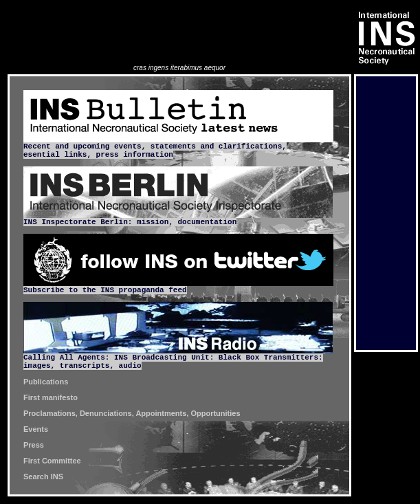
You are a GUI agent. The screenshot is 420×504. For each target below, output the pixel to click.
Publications (46, 382)
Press (34, 445)
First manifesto (51, 397)
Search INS (43, 476)
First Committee (52, 461)
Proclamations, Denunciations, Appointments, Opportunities (132, 413)
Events (36, 429)
